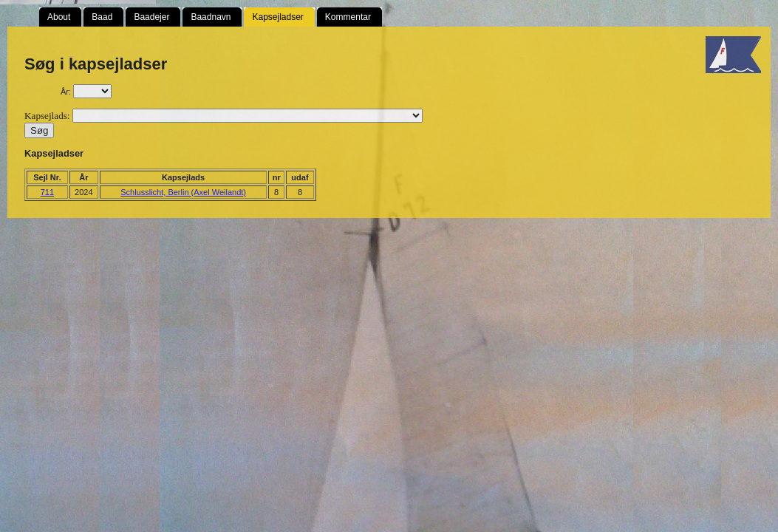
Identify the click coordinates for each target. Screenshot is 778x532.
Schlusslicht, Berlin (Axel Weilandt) (183, 192)
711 (47, 192)
